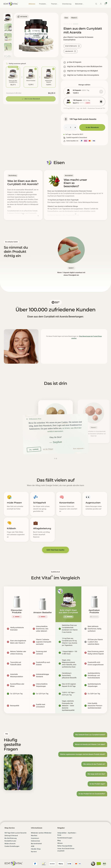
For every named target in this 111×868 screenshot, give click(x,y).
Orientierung (67, 4)
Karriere (34, 851)
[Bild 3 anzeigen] (8, 37)
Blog (59, 840)
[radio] (84, 92)
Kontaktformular (10, 841)
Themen (55, 4)
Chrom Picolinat (31, 80)
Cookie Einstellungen (12, 846)
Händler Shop (36, 849)
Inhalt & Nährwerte (72, 46)
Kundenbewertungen (65, 838)
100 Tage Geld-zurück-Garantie (15, 833)
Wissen (60, 843)
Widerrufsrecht (10, 843)
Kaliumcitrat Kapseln (49, 81)
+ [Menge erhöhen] (75, 127)
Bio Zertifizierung (11, 838)
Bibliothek (79, 4)
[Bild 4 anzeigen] (8, 47)
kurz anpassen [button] (78, 448)
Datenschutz (35, 841)
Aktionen (32, 4)
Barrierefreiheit (36, 843)
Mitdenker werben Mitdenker (41, 833)
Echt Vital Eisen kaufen (56, 550)
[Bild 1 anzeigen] (8, 18)
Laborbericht (71, 51)
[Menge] (71, 127)
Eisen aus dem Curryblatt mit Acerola (13, 81)
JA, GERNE (34, 449)
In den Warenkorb (92, 127)
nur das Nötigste (48, 449)
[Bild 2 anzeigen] (8, 27)
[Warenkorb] (105, 4)
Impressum (35, 838)
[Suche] (96, 4)
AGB (33, 846)
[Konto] (101, 4)
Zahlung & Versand (11, 835)
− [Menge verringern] (66, 127)
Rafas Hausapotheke (65, 846)
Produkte (43, 4)
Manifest (34, 835)
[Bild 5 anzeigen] (8, 57)
